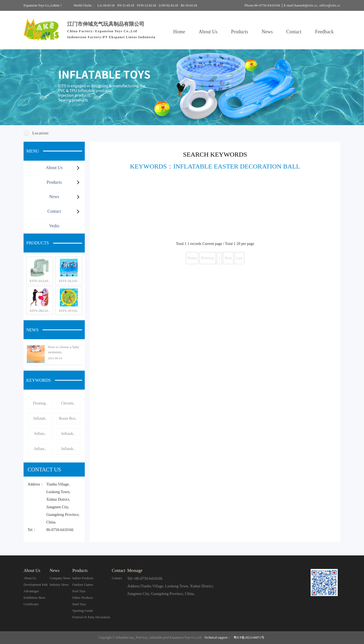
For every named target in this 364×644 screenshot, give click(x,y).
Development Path (36, 585)
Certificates (31, 604)
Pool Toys (79, 591)
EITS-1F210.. (69, 311)
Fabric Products (83, 598)
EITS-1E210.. (69, 281)
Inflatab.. (40, 418)
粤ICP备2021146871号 (249, 637)
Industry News (59, 585)
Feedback (324, 32)
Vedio (54, 226)
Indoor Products (83, 578)
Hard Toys (79, 604)
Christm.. (68, 403)
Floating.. (40, 403)
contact (117, 578)
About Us (208, 32)
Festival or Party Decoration (91, 617)
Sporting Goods (83, 611)
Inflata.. (40, 434)
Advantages (31, 591)
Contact (294, 32)
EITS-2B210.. (40, 311)
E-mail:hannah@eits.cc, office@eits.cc (312, 5)
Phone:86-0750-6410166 (262, 5)
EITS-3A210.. (40, 281)
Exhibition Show (35, 598)
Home (179, 32)
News (267, 32)
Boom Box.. (68, 418)
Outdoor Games (83, 585)
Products (240, 32)
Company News (60, 578)
